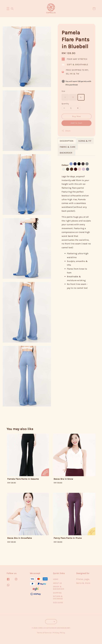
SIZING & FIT (85, 141)
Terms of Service (44, 633)
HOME (56, 579)
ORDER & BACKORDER (59, 588)
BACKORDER (66, 153)
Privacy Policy (59, 633)
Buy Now (77, 116)
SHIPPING (57, 593)
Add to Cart (76, 123)
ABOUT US (57, 583)
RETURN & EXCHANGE (58, 597)
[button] (8, 9)
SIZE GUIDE (58, 603)
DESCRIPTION (67, 141)
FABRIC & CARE (68, 147)
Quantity (65, 104)
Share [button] (66, 131)
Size (63, 91)
